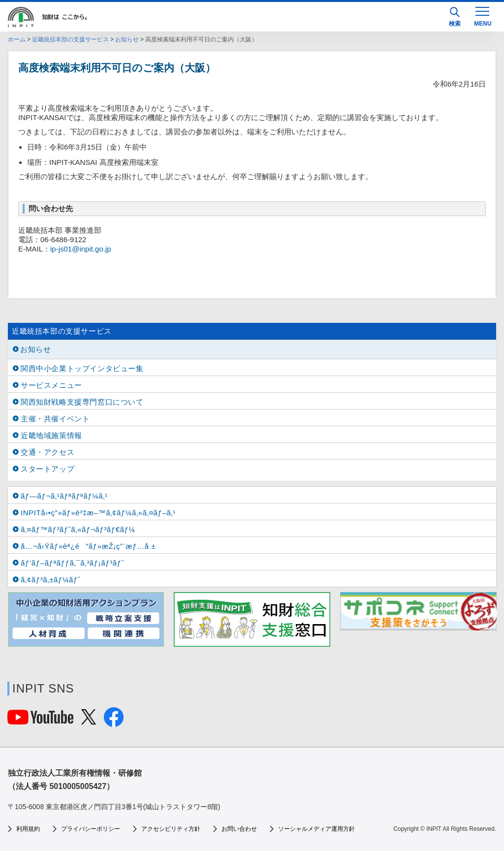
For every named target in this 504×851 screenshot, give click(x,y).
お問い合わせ (239, 829)
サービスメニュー (51, 385)
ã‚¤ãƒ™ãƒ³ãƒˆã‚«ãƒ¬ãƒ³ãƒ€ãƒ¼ (78, 529)
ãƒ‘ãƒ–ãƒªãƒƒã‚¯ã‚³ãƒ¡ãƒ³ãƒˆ (72, 563)
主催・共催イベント (55, 419)
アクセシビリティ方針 (171, 829)
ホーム (17, 39)
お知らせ (127, 39)
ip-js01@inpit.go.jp (81, 249)
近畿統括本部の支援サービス (70, 39)
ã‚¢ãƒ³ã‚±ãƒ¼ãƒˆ (50, 580)
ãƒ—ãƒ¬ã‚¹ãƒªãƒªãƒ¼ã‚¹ (64, 496)
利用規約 (28, 829)
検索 (455, 17)
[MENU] (482, 16)
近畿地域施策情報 (51, 435)
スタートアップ (47, 469)
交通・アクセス (47, 452)
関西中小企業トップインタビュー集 (82, 368)
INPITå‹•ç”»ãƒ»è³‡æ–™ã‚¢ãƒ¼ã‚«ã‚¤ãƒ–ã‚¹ (98, 513)
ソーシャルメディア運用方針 (316, 829)
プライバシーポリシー (91, 829)
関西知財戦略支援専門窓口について (82, 402)
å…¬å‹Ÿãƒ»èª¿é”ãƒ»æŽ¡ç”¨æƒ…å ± (88, 546)
